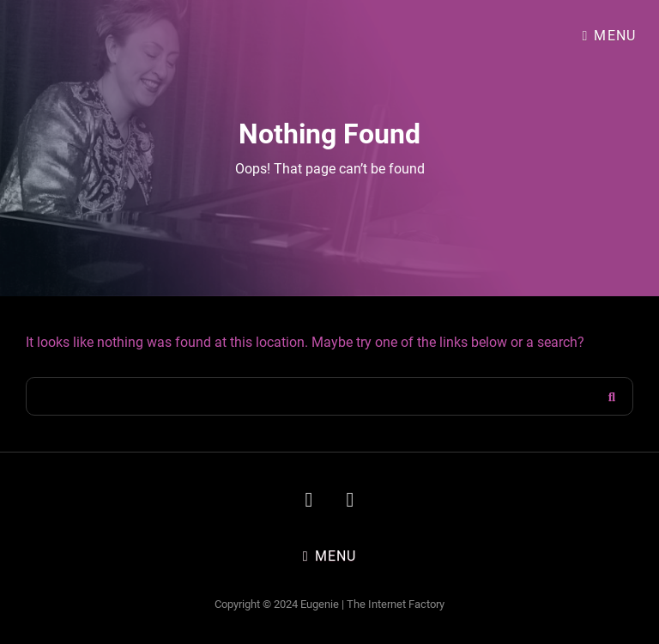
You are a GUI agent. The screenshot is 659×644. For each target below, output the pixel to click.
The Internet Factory (396, 604)
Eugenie (320, 604)
